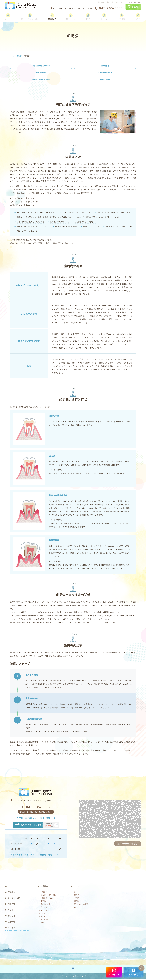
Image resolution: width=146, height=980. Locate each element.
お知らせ (11, 916)
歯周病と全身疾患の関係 (41, 80)
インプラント (45, 911)
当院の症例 (45, 920)
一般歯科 (44, 892)
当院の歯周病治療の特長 (41, 66)
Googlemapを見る (128, 844)
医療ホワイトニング (48, 899)
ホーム (8, 15)
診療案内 (54, 15)
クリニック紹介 (14, 899)
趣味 (75, 908)
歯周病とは (105, 66)
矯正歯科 (77, 902)
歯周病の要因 (41, 73)
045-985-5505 (36, 808)
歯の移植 (44, 917)
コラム (138, 15)
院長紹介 (11, 893)
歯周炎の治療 (105, 80)
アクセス (105, 15)
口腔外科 (77, 896)
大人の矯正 (45, 908)
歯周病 (43, 923)
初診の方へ (72, 15)
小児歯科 (44, 902)
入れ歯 (43, 914)
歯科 (75, 892)
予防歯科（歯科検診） (49, 896)
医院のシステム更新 (81, 905)
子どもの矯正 (45, 905)
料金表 (89, 15)
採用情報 (122, 15)
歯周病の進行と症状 (105, 73)
